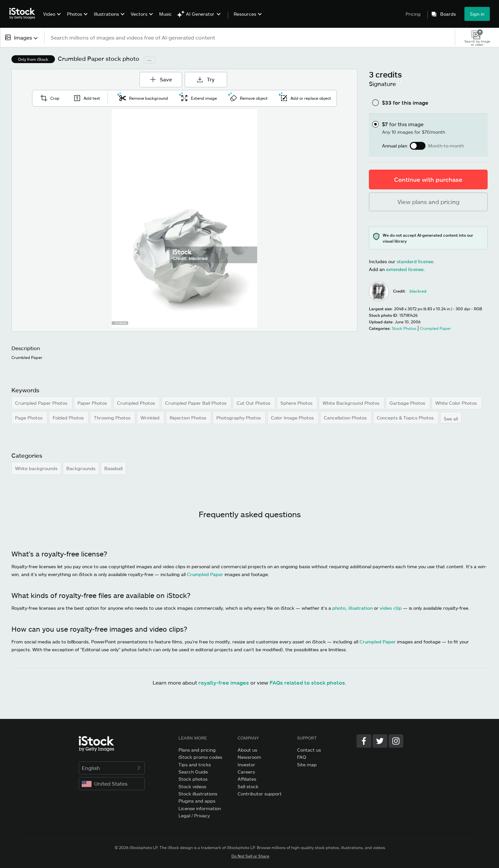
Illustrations (106, 14)
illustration (360, 608)
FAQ (302, 757)
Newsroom (249, 757)
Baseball (113, 468)
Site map (307, 765)
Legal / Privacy (194, 816)
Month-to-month (446, 146)
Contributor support (260, 794)
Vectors (139, 14)
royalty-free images (224, 682)
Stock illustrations (198, 794)
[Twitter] (380, 741)
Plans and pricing (197, 750)
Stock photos (193, 779)
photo (339, 608)
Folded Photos (69, 418)
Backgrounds (81, 468)
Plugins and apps (197, 801)
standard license (415, 261)
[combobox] (22, 37)
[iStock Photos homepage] (24, 14)
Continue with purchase (428, 179)
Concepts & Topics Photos (406, 418)
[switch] (418, 146)
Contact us (309, 750)
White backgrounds (36, 468)
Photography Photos (239, 418)
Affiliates (247, 779)
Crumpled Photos (137, 403)
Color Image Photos (293, 418)
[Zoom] (185, 218)
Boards (448, 14)
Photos (75, 14)
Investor (246, 765)
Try (206, 79)
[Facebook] (364, 741)
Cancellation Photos (346, 418)
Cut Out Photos (254, 403)
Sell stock (248, 786)
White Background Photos (352, 403)
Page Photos (29, 418)
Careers (246, 772)
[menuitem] (51, 19)
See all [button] (451, 419)
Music (166, 14)
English (112, 768)
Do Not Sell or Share (250, 856)
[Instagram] (396, 741)
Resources (245, 14)
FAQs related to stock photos (307, 682)
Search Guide (193, 772)
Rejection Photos (189, 418)
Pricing (413, 14)
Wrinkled (151, 418)
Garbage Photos (408, 403)
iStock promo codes (200, 757)
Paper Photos (93, 403)
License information (200, 808)
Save (163, 77)
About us (247, 750)
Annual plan (395, 146)
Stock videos (192, 786)
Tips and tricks (195, 765)
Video (49, 14)
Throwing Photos (113, 418)
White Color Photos (457, 403)
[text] (250, 37)
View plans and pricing (428, 202)
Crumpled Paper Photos (42, 403)
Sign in (477, 14)
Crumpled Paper (205, 574)
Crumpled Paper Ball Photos (196, 403)
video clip (391, 608)
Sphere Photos (297, 403)
